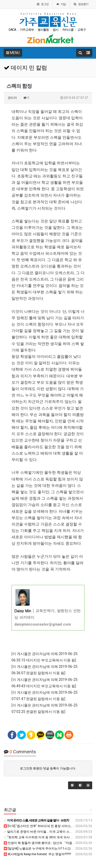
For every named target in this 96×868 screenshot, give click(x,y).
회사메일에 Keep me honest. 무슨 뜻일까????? (37, 854)
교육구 (82, 30)
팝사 (56, 30)
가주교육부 (27, 30)
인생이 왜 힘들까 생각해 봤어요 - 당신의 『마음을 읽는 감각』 (48, 843)
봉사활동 (43, 30)
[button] (72, 785)
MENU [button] (13, 53)
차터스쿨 (68, 30)
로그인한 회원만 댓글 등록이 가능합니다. (48, 768)
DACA (12, 30)
